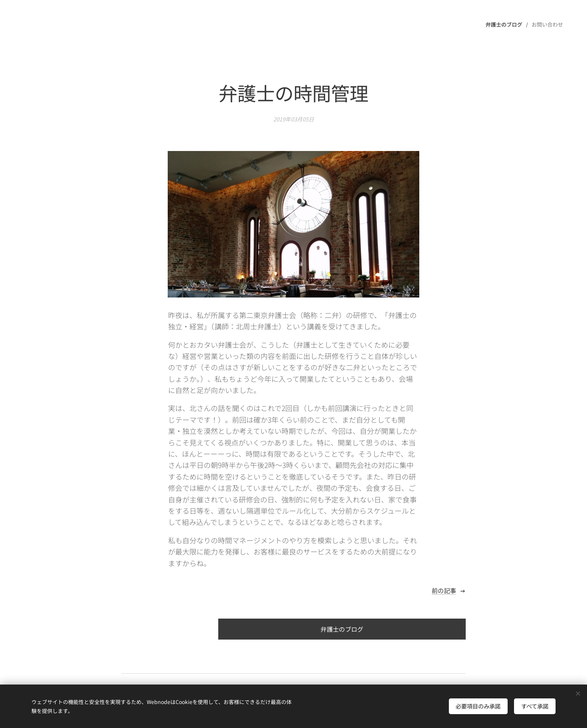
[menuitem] (506, 24)
